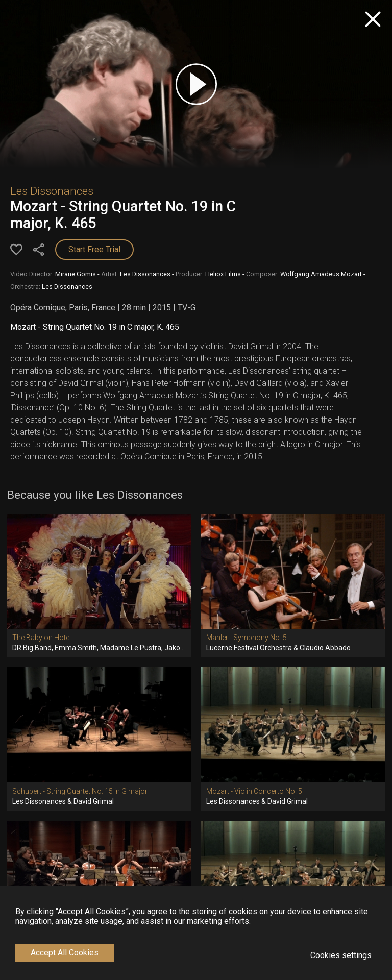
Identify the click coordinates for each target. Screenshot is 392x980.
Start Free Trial (94, 249)
